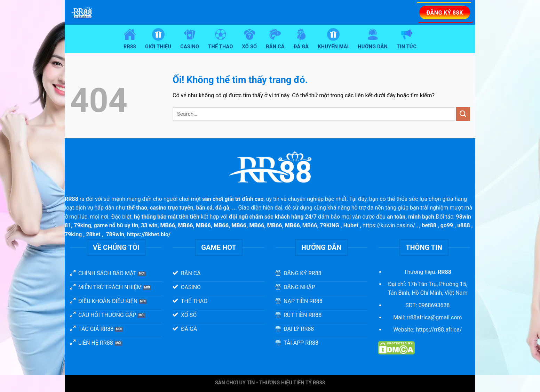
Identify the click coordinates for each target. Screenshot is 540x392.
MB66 (310, 225)
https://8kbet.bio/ (149, 234)
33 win (149, 225)
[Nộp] (463, 114)
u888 (464, 225)
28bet (93, 234)
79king (82, 225)
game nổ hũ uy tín (116, 225)
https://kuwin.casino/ (389, 225)
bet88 (429, 225)
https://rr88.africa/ (439, 330)
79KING (329, 225)
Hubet (351, 225)
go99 (447, 225)
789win (115, 234)
